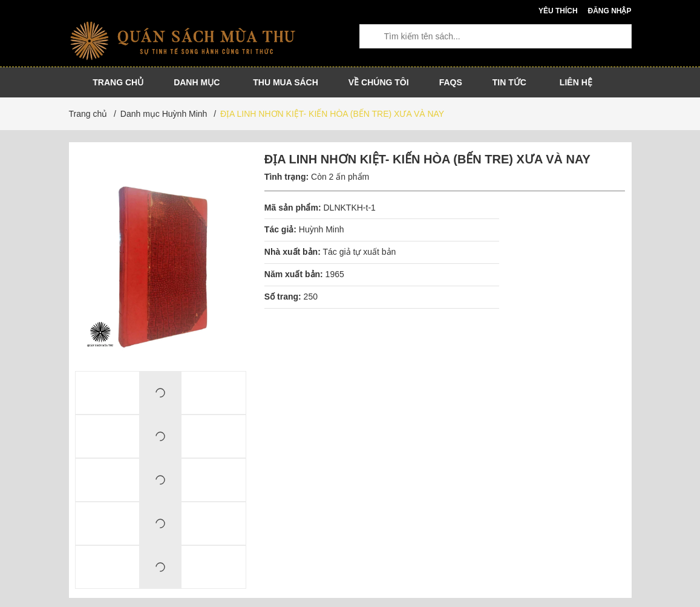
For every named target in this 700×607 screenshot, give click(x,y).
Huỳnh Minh (322, 229)
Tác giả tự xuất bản (359, 252)
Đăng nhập (609, 11)
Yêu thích (558, 11)
